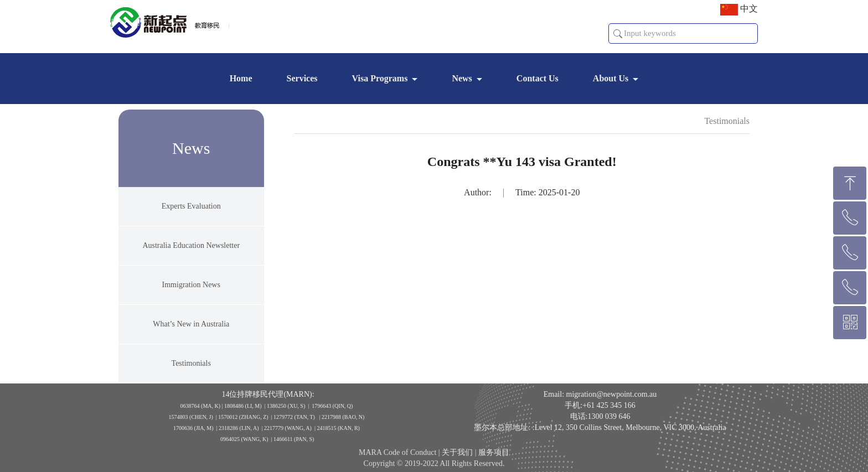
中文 (739, 10)
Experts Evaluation (191, 213)
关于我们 (457, 460)
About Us (611, 78)
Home (241, 78)
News (462, 78)
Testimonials (191, 370)
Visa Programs (380, 78)
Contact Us (538, 78)
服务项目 (494, 460)
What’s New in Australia (191, 331)
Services (302, 78)
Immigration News (191, 291)
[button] (618, 34)
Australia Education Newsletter (191, 252)
